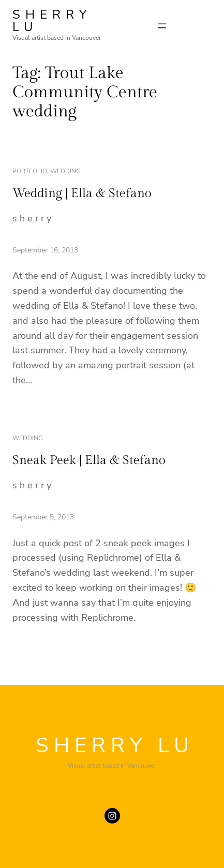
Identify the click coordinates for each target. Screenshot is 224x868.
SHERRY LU (52, 21)
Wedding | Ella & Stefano (82, 193)
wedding (65, 171)
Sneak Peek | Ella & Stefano (89, 460)
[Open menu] (162, 26)
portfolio (30, 171)
